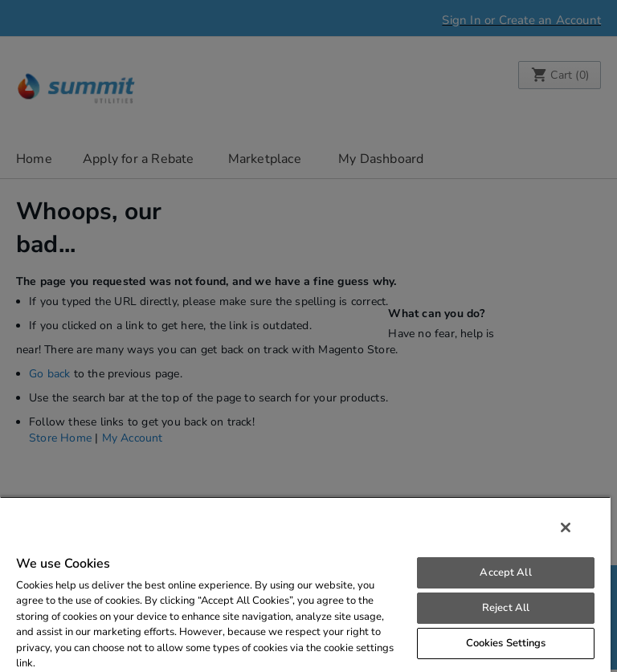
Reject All (506, 608)
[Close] (566, 527)
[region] (305, 584)
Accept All (505, 572)
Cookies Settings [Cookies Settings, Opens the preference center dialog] (506, 643)
